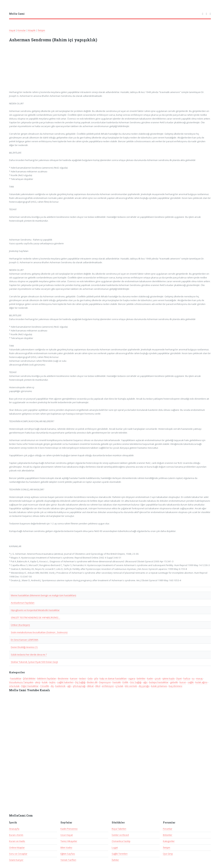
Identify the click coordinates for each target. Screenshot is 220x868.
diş (52, 686)
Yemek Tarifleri (68, 860)
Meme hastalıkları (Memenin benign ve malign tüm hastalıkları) (43, 595)
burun (183, 682)
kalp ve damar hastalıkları (113, 678)
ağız (145, 682)
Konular (22, 30)
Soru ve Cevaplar (18, 854)
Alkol (98, 686)
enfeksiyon (108, 686)
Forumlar (168, 829)
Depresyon (105, 682)
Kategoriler (169, 841)
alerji (38, 682)
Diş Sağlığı (80, 682)
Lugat (115, 848)
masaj (199, 678)
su (193, 678)
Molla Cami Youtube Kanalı (30, 690)
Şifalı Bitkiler (29, 678)
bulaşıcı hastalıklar (159, 682)
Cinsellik (45, 686)
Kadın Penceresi (69, 829)
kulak (45, 682)
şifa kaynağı (79, 686)
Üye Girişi (168, 854)
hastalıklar (16, 678)
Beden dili (92, 682)
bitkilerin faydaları (47, 678)
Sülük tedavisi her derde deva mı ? (29, 655)
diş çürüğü (144, 686)
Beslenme (63, 678)
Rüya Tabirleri (119, 829)
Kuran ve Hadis (17, 841)
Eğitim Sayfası (68, 854)
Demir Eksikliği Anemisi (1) (24, 647)
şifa (96, 678)
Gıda (90, 678)
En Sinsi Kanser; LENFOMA (24, 640)
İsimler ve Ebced (120, 835)
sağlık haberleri (65, 682)
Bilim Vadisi (66, 848)
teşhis (52, 682)
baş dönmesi (175, 686)
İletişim (41, 30)
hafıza (187, 678)
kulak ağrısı (201, 682)
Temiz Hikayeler (69, 841)
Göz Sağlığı (136, 682)
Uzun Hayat (67, 835)
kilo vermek (131, 686)
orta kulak (14, 686)
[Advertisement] (54, 69)
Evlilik (125, 682)
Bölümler (168, 835)
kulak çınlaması (159, 686)
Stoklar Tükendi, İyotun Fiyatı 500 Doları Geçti (34, 662)
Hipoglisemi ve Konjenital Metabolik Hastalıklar (35, 610)
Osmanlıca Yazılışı (121, 841)
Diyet (179, 678)
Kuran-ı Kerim (16, 835)
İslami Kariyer (16, 860)
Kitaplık (32, 30)
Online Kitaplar (17, 848)
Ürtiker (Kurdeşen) (20, 625)
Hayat (12, 30)
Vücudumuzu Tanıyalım (21, 682)
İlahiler (115, 860)
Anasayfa (14, 829)
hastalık (117, 682)
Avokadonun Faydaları (23, 603)
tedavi (82, 678)
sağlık (191, 682)
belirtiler (141, 678)
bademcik (60, 686)
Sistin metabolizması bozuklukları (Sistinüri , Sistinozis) (39, 632)
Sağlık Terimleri (120, 854)
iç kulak (119, 686)
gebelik (174, 682)
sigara (132, 678)
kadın (150, 678)
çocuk (158, 678)
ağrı (69, 686)
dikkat (90, 686)
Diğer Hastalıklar (30, 686)
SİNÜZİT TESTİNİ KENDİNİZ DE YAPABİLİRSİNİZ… (35, 618)
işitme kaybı (169, 678)
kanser (74, 678)
